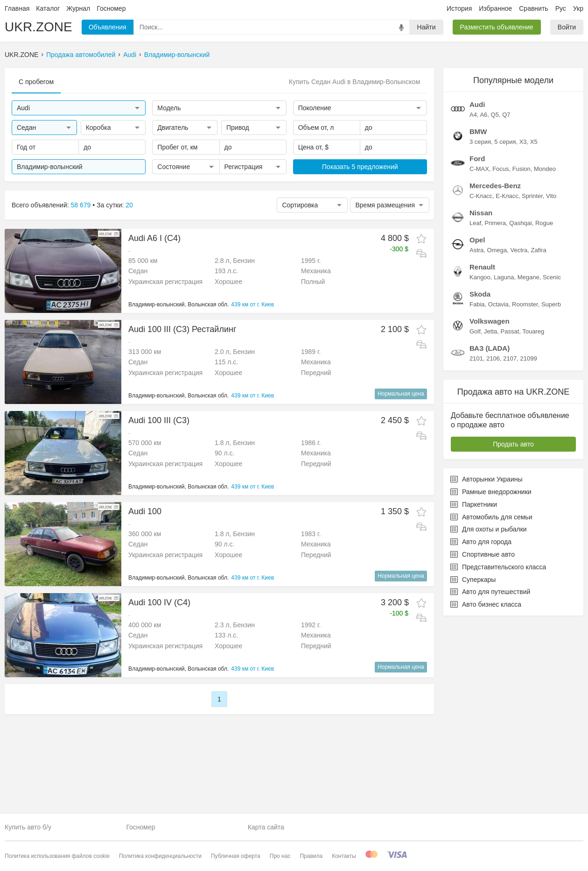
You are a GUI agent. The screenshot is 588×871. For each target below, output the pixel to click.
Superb (551, 430)
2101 (476, 485)
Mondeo (545, 295)
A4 (473, 241)
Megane (528, 403)
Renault (482, 393)
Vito (551, 322)
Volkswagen (490, 447)
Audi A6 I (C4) (154, 238)
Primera (496, 349)
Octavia (498, 430)
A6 (483, 241)
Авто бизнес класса (486, 730)
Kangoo (480, 403)
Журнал (78, 8)
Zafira (539, 376)
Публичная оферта (236, 856)
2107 (510, 485)
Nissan (481, 339)
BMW (478, 258)
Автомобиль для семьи (491, 643)
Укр (578, 8)
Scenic (552, 403)
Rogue (544, 349)
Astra (476, 376)
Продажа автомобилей (81, 55)
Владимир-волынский (177, 55)
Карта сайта (266, 828)
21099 (528, 485)
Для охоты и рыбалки (489, 655)
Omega (497, 376)
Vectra (519, 376)
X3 (523, 268)
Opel (477, 366)
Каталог (48, 8)
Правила (311, 856)
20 (129, 205)
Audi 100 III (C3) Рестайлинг (182, 329)
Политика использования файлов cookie (57, 856)
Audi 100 (145, 602)
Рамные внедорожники (491, 618)
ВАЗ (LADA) (490, 474)
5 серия (505, 268)
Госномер (111, 8)
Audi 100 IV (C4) (159, 694)
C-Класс (481, 322)
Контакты (344, 856)
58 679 (81, 205)
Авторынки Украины (486, 605)
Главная (17, 8)
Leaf (475, 349)
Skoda (480, 420)
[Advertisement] (219, 544)
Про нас (280, 856)
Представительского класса (498, 693)
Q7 (506, 241)
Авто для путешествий (490, 718)
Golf (475, 457)
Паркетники (474, 630)
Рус (561, 8)
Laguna (504, 403)
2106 (493, 485)
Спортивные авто (483, 680)
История (459, 8)
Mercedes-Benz (495, 312)
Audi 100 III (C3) (159, 420)
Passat (510, 457)
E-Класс (507, 322)
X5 (534, 268)
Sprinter (532, 322)
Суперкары (473, 706)
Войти (567, 27)
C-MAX (479, 295)
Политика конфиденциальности (160, 856)
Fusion (521, 295)
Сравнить (533, 8)
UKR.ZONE (38, 27)
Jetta (490, 457)
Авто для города (481, 668)
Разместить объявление (497, 27)
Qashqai (520, 349)
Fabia (477, 430)
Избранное (495, 8)
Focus (500, 295)
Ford (477, 285)
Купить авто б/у (28, 828)
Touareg (533, 457)
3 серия (480, 268)
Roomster (525, 430)
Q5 (495, 241)
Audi (130, 55)
